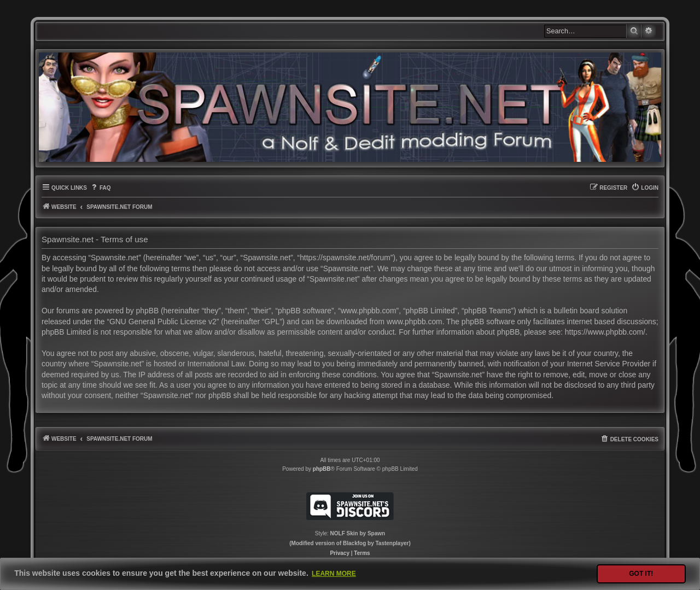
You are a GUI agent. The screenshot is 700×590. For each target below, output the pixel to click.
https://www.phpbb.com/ (605, 332)
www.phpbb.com (415, 322)
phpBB (322, 469)
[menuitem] (100, 188)
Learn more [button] (334, 574)
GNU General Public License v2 (163, 322)
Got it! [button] (641, 574)
